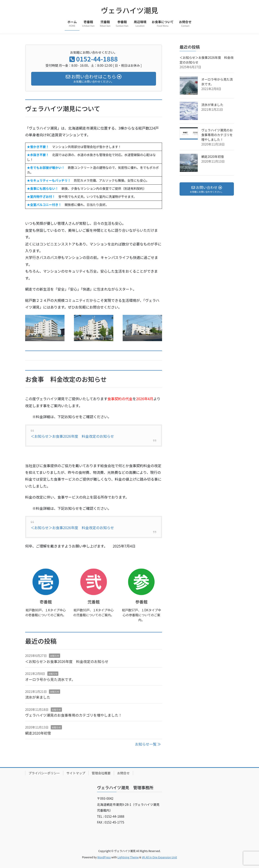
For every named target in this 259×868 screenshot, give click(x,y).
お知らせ (55, 656)
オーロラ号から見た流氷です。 (50, 679)
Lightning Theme (128, 857)
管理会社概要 (101, 773)
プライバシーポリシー (44, 773)
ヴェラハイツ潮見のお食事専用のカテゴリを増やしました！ (74, 715)
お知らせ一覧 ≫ (148, 744)
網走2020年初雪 (38, 733)
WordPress (104, 857)
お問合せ (123, 773)
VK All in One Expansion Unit (159, 857)
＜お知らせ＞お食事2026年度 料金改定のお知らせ (72, 436)
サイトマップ (76, 773)
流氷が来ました (38, 697)
